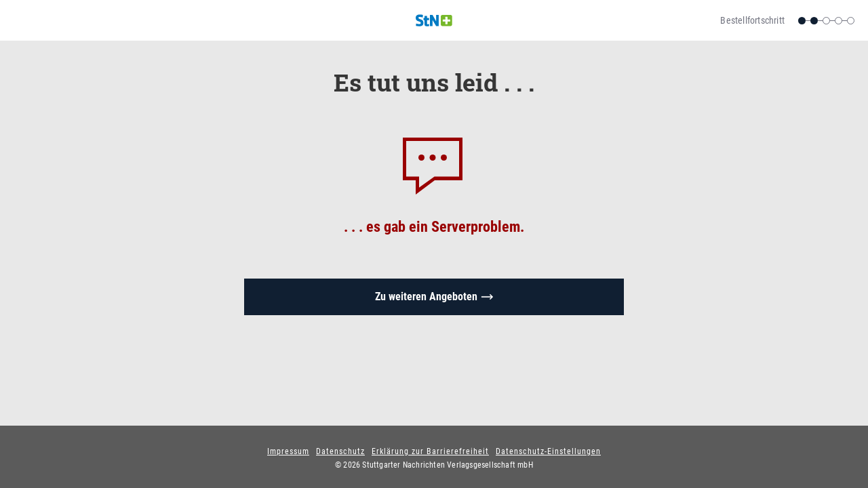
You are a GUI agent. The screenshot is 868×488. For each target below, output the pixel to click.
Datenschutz (340, 451)
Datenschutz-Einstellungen (548, 451)
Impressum (288, 451)
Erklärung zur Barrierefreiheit (430, 451)
